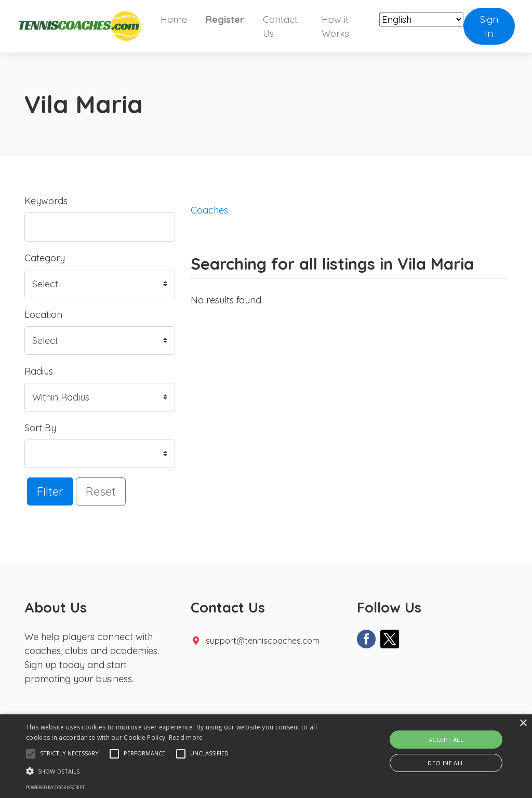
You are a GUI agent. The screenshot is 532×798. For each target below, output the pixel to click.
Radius (39, 371)
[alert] (266, 756)
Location (43, 315)
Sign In (489, 26)
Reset (101, 491)
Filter (50, 491)
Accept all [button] (446, 740)
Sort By (40, 428)
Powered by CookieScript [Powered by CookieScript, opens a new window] (55, 787)
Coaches (209, 210)
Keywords (46, 201)
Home (174, 19)
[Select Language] (421, 19)
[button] (31, 754)
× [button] (523, 723)
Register (225, 19)
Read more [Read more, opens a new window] (186, 737)
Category (45, 258)
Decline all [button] (446, 763)
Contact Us (280, 26)
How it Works (335, 26)
